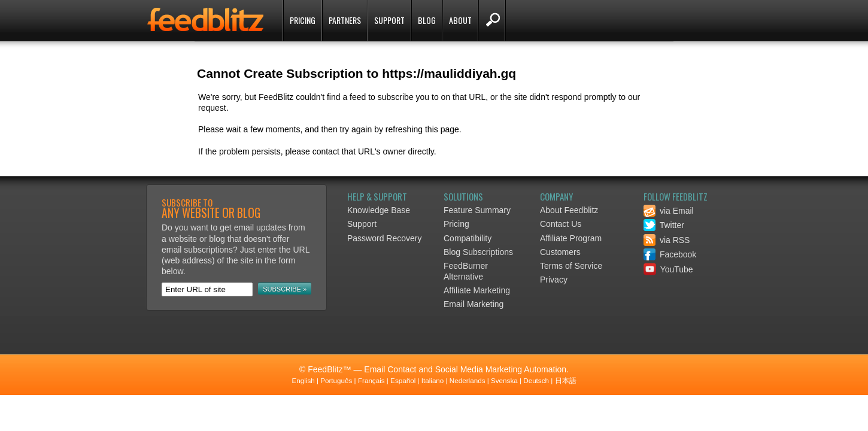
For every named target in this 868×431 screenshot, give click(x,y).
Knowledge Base (379, 210)
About (460, 20)
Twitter (664, 225)
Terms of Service (571, 266)
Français (371, 380)
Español (403, 380)
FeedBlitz (207, 22)
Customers (560, 252)
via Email (669, 211)
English (303, 380)
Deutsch (536, 380)
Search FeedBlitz (492, 20)
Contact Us (561, 224)
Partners (345, 20)
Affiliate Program (571, 238)
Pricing (303, 20)
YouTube (668, 269)
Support (389, 20)
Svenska (504, 380)
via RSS (667, 240)
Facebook (670, 254)
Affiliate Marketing (477, 290)
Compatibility (468, 238)
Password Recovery (385, 238)
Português (336, 380)
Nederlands (468, 380)
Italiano (433, 380)
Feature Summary (477, 210)
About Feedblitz (569, 210)
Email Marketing (474, 304)
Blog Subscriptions (478, 252)
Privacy (554, 280)
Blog (427, 20)
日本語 (566, 380)
